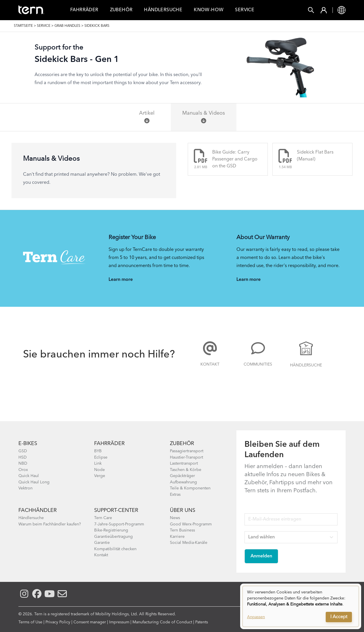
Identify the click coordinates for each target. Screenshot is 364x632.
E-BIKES (28, 444)
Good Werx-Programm (191, 524)
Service (245, 10)
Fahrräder (109, 444)
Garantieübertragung (113, 537)
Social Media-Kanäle (189, 543)
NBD (23, 463)
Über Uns (183, 510)
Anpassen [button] (256, 617)
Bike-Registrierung (111, 530)
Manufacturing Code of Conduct (162, 622)
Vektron (25, 488)
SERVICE (44, 26)
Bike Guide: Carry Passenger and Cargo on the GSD (235, 159)
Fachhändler (38, 510)
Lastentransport (184, 463)
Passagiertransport (187, 451)
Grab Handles (67, 26)
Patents (202, 622)
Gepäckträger (182, 476)
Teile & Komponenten (190, 488)
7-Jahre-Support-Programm (119, 524)
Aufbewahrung (183, 482)
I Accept (339, 617)
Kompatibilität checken (115, 549)
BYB (98, 451)
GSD (23, 451)
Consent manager (90, 622)
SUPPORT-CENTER (116, 510)
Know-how (209, 10)
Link (98, 463)
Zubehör (121, 10)
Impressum (119, 622)
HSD (23, 457)
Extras (175, 495)
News (175, 518)
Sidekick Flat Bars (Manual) (315, 156)
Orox (23, 470)
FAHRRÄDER (84, 10)
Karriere (177, 537)
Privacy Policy (58, 622)
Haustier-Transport (186, 457)
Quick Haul (29, 476)
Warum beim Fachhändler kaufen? (50, 524)
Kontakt (210, 364)
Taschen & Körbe (186, 470)
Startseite (23, 26)
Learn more (121, 280)
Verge (100, 476)
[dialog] (301, 606)
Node (99, 470)
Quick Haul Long (34, 482)
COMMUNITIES (258, 364)
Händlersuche (163, 10)
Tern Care (103, 518)
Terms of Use (30, 622)
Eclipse (101, 457)
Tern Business (182, 530)
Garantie (102, 543)
